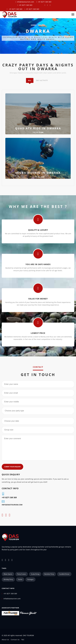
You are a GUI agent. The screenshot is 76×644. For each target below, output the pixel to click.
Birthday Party (8, 579)
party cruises (22, 574)
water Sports (8, 574)
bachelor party (49, 574)
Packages (30, 579)
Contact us (15, 640)
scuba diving (35, 574)
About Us (5, 640)
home (33, 25)
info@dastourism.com (25, 2)
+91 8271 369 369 (44, 2)
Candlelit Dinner (64, 574)
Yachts (20, 579)
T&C (23, 640)
